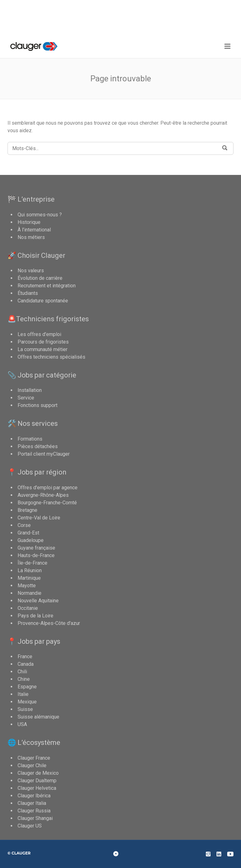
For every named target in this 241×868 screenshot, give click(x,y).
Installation (30, 390)
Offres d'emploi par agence (48, 488)
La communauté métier (43, 349)
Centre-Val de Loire (39, 518)
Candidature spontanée (43, 301)
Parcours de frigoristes (43, 342)
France (25, 656)
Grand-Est (28, 533)
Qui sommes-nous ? (40, 215)
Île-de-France (32, 563)
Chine (24, 679)
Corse (24, 525)
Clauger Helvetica (37, 788)
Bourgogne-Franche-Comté (47, 503)
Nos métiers (31, 237)
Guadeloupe (31, 540)
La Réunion (30, 570)
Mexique (27, 702)
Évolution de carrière (40, 278)
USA (22, 724)
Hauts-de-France (36, 555)
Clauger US (30, 826)
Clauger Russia (34, 811)
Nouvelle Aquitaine (38, 601)
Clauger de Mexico (38, 773)
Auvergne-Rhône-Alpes (43, 495)
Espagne (27, 687)
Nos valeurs (31, 271)
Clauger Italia (32, 803)
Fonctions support (37, 405)
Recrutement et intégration (47, 286)
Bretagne (27, 510)
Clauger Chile (32, 765)
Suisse (25, 709)
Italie (23, 694)
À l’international (34, 230)
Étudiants (28, 293)
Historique (29, 222)
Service (26, 398)
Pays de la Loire (35, 616)
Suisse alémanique (38, 717)
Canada (26, 664)
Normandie (29, 593)
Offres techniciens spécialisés (51, 357)
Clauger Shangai (35, 818)
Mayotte (27, 586)
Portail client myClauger (44, 454)
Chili (22, 672)
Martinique (29, 578)
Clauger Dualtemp (37, 781)
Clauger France (34, 758)
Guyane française (36, 548)
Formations (30, 439)
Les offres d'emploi (39, 334)
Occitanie (28, 608)
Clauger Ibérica (34, 796)
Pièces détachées (38, 446)
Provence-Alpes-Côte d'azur (49, 623)
